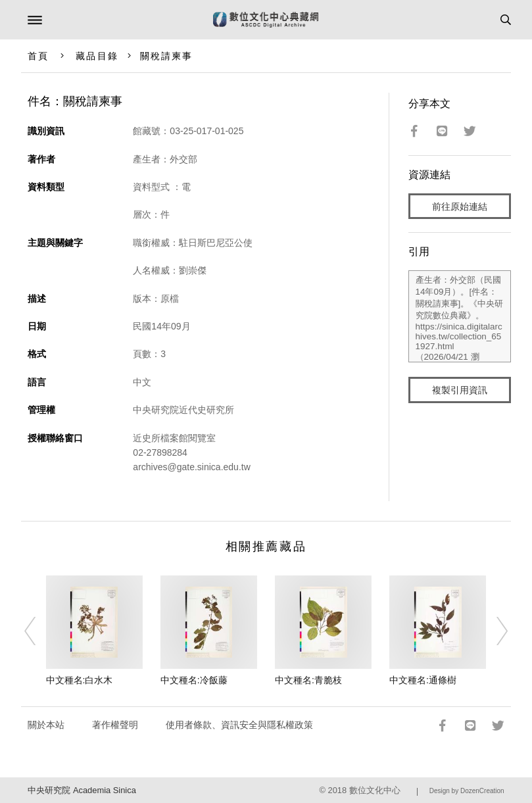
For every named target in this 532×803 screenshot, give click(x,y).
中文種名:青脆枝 (308, 680)
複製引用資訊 (460, 390)
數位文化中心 (375, 790)
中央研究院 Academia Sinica (82, 790)
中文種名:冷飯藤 (194, 680)
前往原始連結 (460, 207)
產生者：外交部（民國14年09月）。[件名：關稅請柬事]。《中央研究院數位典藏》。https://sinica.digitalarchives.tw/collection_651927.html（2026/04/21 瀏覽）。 (460, 316)
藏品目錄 (97, 56)
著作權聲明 (115, 725)
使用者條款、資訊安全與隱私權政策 (239, 725)
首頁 (38, 56)
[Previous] (39, 631)
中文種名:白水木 (80, 680)
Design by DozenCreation (467, 791)
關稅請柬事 (167, 56)
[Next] (493, 631)
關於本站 (46, 725)
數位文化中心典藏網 (266, 20)
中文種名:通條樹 (423, 680)
